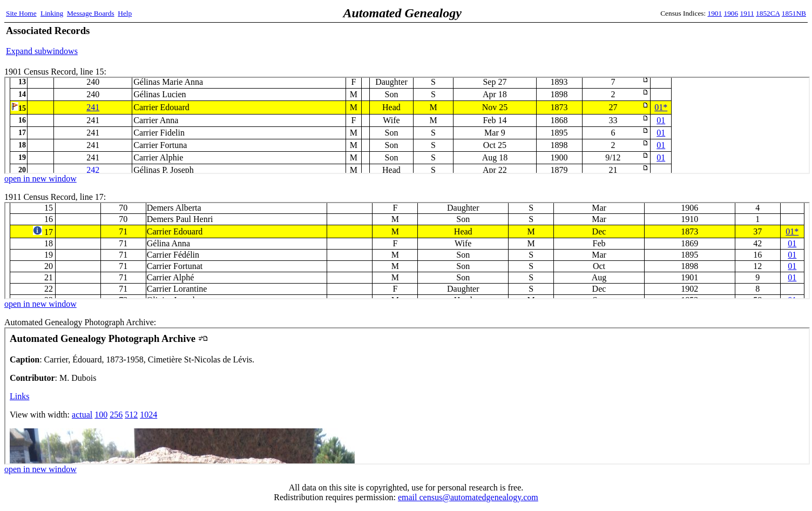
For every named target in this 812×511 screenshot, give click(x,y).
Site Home (21, 13)
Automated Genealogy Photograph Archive (407, 396)
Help (125, 13)
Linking (52, 13)
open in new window (40, 179)
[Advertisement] (680, 41)
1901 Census (407, 125)
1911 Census (407, 251)
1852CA (768, 13)
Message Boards (91, 13)
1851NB (794, 13)
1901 (715, 13)
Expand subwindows (42, 51)
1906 (731, 13)
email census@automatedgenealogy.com (468, 497)
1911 (747, 13)
